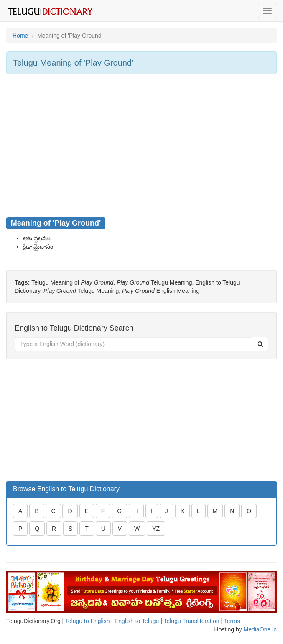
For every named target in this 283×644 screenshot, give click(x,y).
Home (20, 36)
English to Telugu (137, 621)
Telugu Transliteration (191, 621)
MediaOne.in (260, 629)
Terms (232, 621)
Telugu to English (88, 621)
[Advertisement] (141, 141)
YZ (156, 529)
